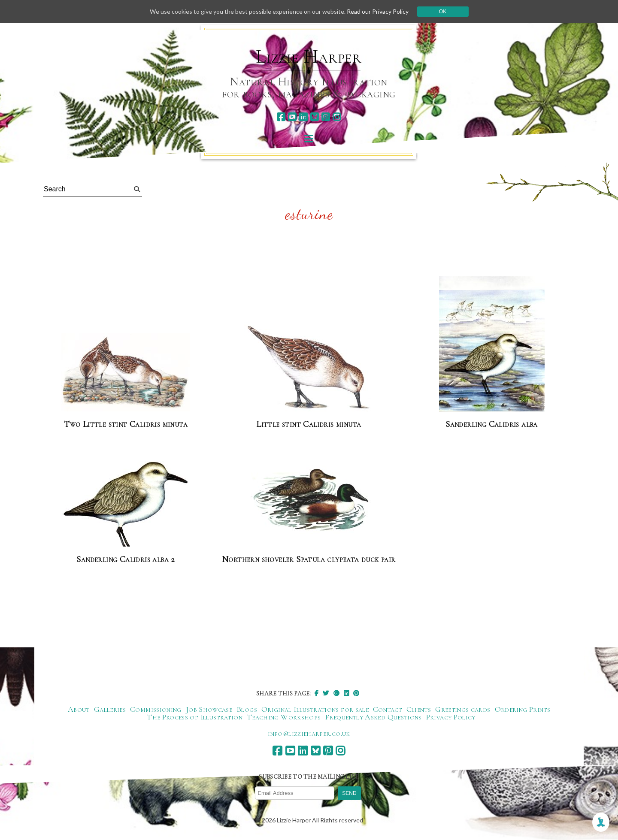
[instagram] (337, 117)
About (79, 709)
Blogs (247, 709)
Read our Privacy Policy (378, 11)
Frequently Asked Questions (373, 717)
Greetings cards (463, 709)
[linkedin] (303, 117)
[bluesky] (314, 117)
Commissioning (156, 709)
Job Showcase (209, 709)
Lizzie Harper (309, 57)
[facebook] (281, 117)
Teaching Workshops (284, 717)
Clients (419, 709)
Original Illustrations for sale (315, 709)
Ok (443, 12)
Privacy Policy (451, 717)
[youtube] (292, 117)
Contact (388, 709)
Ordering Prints (523, 709)
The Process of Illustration (195, 717)
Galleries (110, 709)
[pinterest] (326, 117)
